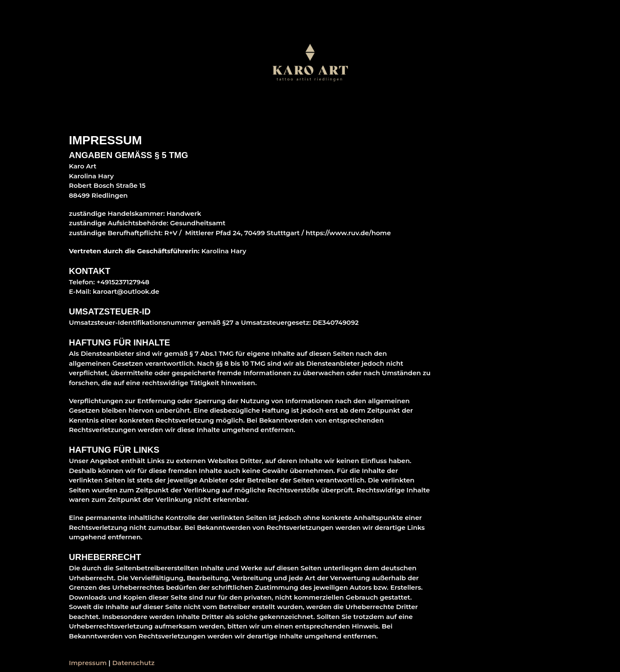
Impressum (88, 663)
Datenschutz (133, 663)
